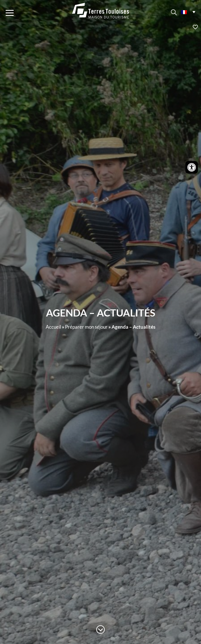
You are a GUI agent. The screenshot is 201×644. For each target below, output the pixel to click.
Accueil (53, 327)
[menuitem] (188, 12)
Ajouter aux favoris (101, 27)
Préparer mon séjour (86, 327)
